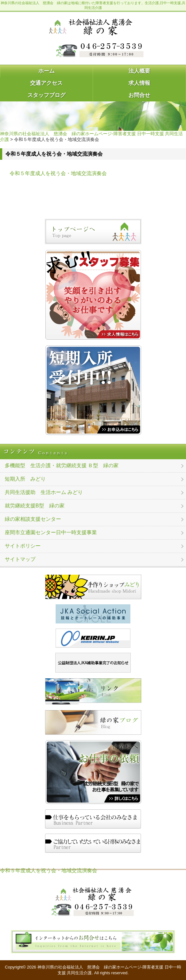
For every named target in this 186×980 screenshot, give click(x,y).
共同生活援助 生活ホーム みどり (44, 492)
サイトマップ (20, 559)
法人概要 (139, 71)
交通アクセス (46, 83)
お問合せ (139, 95)
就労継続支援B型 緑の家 (35, 506)
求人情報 (139, 83)
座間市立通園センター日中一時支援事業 (51, 532)
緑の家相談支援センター (33, 519)
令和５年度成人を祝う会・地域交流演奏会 (58, 173)
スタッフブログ (46, 95)
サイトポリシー (23, 546)
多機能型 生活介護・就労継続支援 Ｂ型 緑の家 (62, 465)
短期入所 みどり (25, 479)
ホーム (46, 71)
